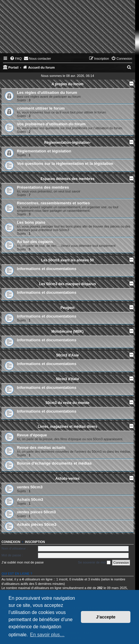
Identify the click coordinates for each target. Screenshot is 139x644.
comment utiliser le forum (41, 108)
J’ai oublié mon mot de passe (23, 562)
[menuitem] (16, 59)
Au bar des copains (35, 242)
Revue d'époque (32, 435)
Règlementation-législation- (67, 143)
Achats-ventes (68, 479)
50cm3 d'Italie (68, 379)
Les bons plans (31, 222)
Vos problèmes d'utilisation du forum (51, 124)
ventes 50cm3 (30, 487)
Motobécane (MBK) (67, 332)
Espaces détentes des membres (68, 179)
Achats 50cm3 (30, 499)
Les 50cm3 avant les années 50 (67, 260)
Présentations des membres (43, 187)
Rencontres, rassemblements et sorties (53, 203)
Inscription (35, 542)
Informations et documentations (47, 269)
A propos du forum (68, 84)
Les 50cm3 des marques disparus (68, 284)
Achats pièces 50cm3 (37, 524)
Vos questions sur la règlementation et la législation (65, 164)
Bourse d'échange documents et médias (54, 463)
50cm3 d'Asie (68, 355)
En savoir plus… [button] (47, 635)
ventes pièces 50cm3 (36, 512)
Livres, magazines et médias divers (67, 427)
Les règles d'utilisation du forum (47, 93)
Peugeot (67, 308)
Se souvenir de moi (94, 563)
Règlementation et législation (44, 151)
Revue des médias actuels (41, 448)
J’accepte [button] (106, 617)
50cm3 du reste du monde (68, 403)
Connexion (11, 542)
